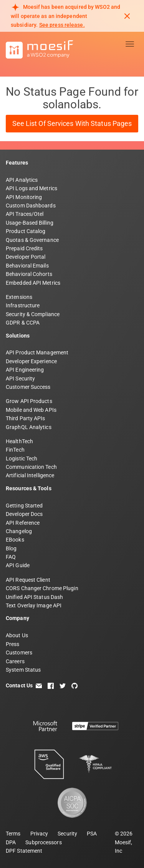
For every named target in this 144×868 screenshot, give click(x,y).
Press (13, 644)
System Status (23, 670)
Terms (13, 834)
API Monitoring (24, 197)
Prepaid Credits (24, 248)
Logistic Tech (22, 458)
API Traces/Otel (25, 214)
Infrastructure (23, 305)
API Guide (18, 565)
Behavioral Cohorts (29, 274)
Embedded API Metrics (33, 283)
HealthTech (19, 441)
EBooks (15, 540)
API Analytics (22, 180)
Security (67, 834)
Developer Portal (26, 257)
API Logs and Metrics (31, 188)
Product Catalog (26, 231)
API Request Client (28, 580)
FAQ (11, 557)
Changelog (19, 531)
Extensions (19, 297)
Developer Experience (31, 361)
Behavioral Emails (27, 266)
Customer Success (28, 387)
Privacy (39, 834)
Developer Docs (24, 514)
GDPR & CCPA (23, 323)
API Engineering (25, 370)
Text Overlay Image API (34, 605)
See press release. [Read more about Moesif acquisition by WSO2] (62, 25)
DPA (11, 842)
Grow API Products (29, 401)
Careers (15, 661)
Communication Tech (31, 467)
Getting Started (24, 506)
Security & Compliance (33, 314)
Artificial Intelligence (30, 475)
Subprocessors (43, 842)
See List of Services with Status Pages (72, 123)
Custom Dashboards (31, 206)
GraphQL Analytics (29, 427)
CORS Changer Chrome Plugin (42, 588)
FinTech (15, 450)
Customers (19, 653)
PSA (92, 834)
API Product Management (37, 352)
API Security (20, 379)
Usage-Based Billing (30, 223)
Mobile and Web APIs (31, 410)
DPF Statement (24, 851)
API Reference (23, 523)
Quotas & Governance (32, 240)
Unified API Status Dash (34, 597)
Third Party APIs (26, 418)
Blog (11, 548)
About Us (17, 635)
